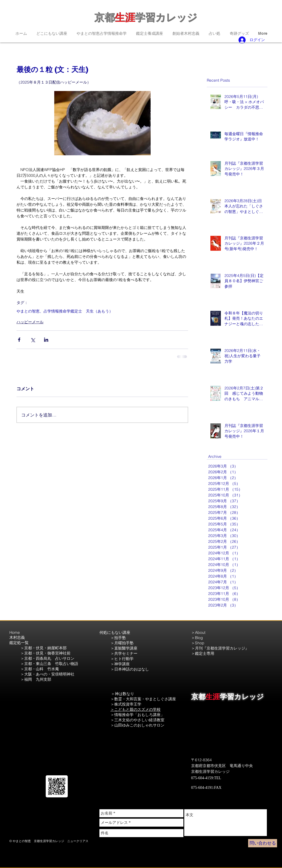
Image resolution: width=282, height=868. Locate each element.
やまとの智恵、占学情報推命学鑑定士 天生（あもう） (65, 311)
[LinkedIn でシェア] (46, 340)
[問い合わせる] (263, 843)
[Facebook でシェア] (19, 340)
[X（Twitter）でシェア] (33, 340)
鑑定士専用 (205, 653)
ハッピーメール (30, 322)
